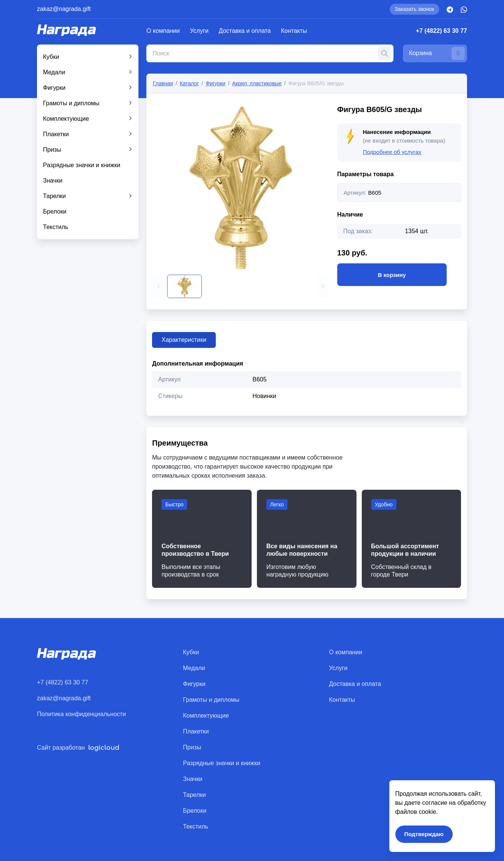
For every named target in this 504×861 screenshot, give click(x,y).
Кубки (51, 57)
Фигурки (54, 88)
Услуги (199, 31)
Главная (163, 83)
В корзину (392, 275)
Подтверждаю (424, 834)
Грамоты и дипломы (71, 103)
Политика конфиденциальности (81, 714)
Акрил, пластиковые (257, 83)
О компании (163, 31)
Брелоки (55, 211)
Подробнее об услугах (392, 152)
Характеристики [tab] (184, 340)
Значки (53, 181)
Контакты (294, 31)
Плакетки (56, 134)
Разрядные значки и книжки (82, 165)
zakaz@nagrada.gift (64, 9)
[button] (158, 286)
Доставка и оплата (245, 31)
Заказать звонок (414, 9)
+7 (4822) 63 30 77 (441, 31)
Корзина (437, 53)
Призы (52, 150)
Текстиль (56, 227)
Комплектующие (66, 119)
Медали (54, 72)
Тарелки (55, 196)
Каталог (189, 83)
